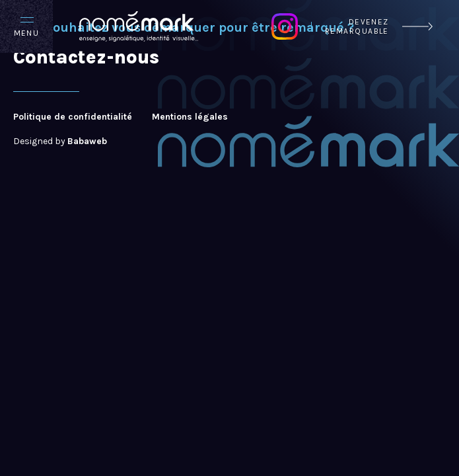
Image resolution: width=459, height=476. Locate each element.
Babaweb (87, 141)
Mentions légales (190, 117)
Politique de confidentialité (73, 117)
